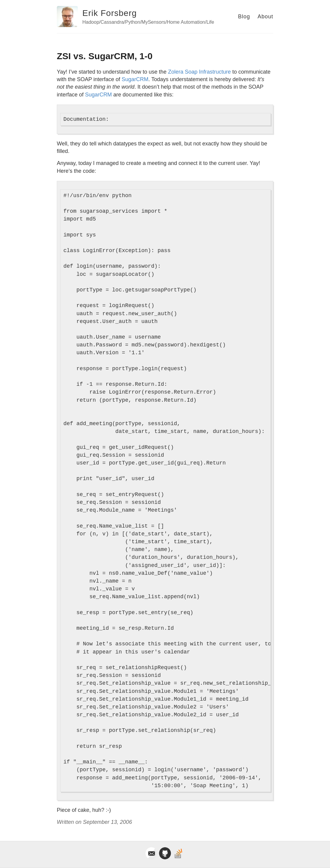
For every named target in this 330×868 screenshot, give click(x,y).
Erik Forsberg (110, 13)
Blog (244, 17)
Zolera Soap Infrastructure (199, 72)
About (265, 17)
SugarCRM (135, 79)
